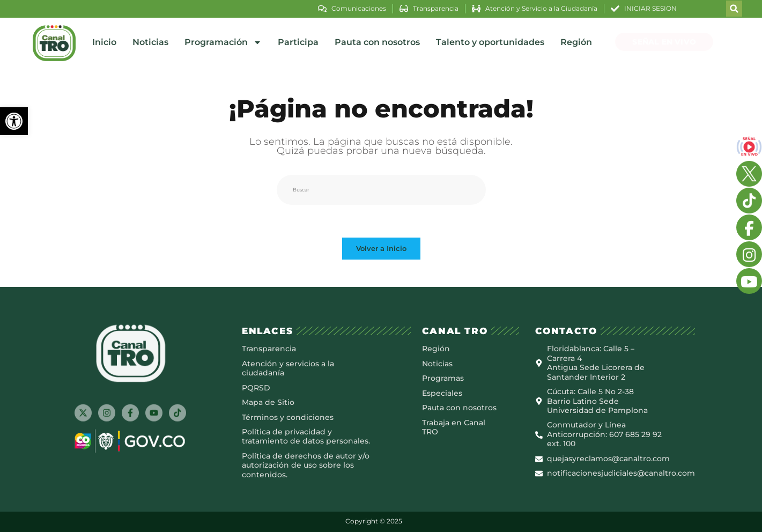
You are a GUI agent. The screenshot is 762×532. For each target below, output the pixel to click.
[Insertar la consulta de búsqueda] (381, 190)
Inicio (104, 42)
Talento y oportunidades (490, 42)
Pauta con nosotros (377, 42)
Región (576, 42)
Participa (298, 42)
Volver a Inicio (381, 248)
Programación (223, 42)
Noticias (150, 42)
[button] (14, 121)
